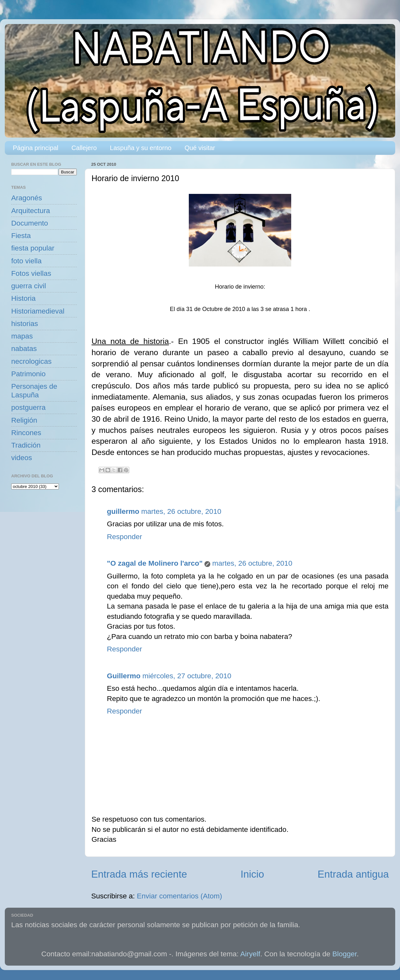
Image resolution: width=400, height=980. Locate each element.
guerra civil (29, 286)
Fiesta (21, 236)
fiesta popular (33, 248)
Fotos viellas (31, 273)
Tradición (26, 445)
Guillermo (124, 676)
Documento (30, 223)
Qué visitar (200, 148)
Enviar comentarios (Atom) (180, 896)
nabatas (24, 349)
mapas (22, 336)
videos (22, 458)
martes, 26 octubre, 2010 (181, 511)
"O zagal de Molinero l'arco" (155, 563)
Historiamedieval (38, 311)
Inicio (252, 874)
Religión (24, 420)
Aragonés (27, 198)
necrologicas (31, 361)
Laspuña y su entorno (140, 148)
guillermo (123, 511)
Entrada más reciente (139, 874)
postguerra (28, 407)
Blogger (345, 954)
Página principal (36, 148)
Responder (124, 537)
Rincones (26, 433)
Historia (23, 298)
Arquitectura (31, 211)
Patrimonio (28, 374)
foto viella (26, 261)
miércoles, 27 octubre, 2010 (187, 676)
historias (25, 324)
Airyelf (250, 954)
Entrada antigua (353, 874)
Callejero (84, 148)
